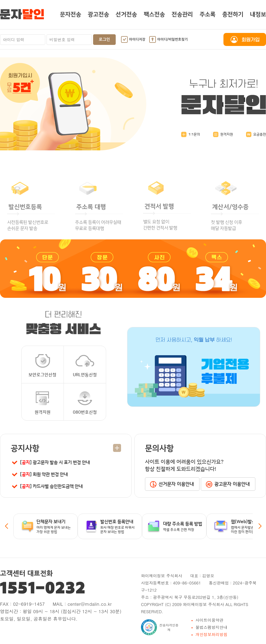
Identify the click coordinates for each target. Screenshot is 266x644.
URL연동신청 (85, 366)
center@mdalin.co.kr (90, 604)
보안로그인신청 (43, 366)
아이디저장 (137, 39)
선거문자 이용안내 (176, 484)
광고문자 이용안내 (232, 484)
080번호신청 (85, 403)
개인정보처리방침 (211, 634)
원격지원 (223, 134)
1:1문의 (191, 134)
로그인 (104, 39)
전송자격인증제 (160, 627)
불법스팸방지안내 (211, 627)
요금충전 (256, 134)
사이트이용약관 (209, 620)
